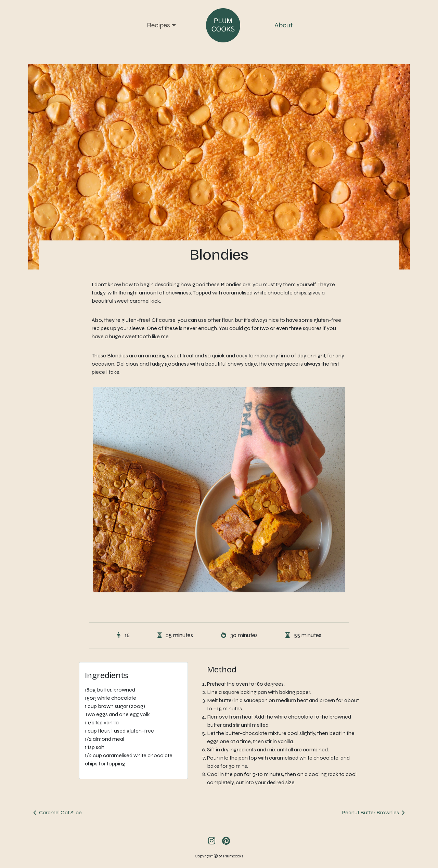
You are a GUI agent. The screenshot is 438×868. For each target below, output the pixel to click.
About (284, 25)
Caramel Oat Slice (60, 812)
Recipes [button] (158, 25)
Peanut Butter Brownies (371, 812)
